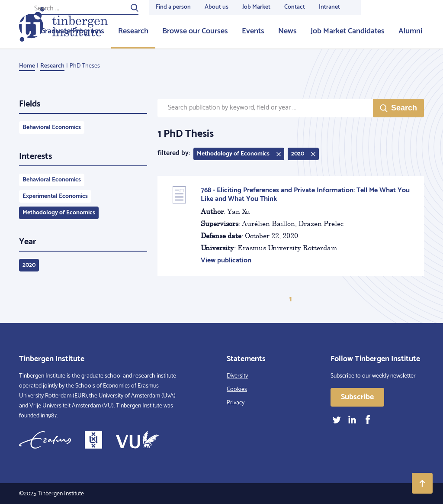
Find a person (173, 7)
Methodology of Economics (59, 213)
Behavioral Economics (52, 128)
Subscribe (357, 397)
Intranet (329, 7)
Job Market (256, 7)
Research (133, 31)
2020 (29, 265)
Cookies (237, 389)
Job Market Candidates (348, 31)
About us (217, 7)
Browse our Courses (195, 31)
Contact (295, 7)
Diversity (237, 376)
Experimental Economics (55, 196)
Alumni (410, 31)
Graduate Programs (72, 31)
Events (253, 31)
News (287, 31)
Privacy (236, 403)
